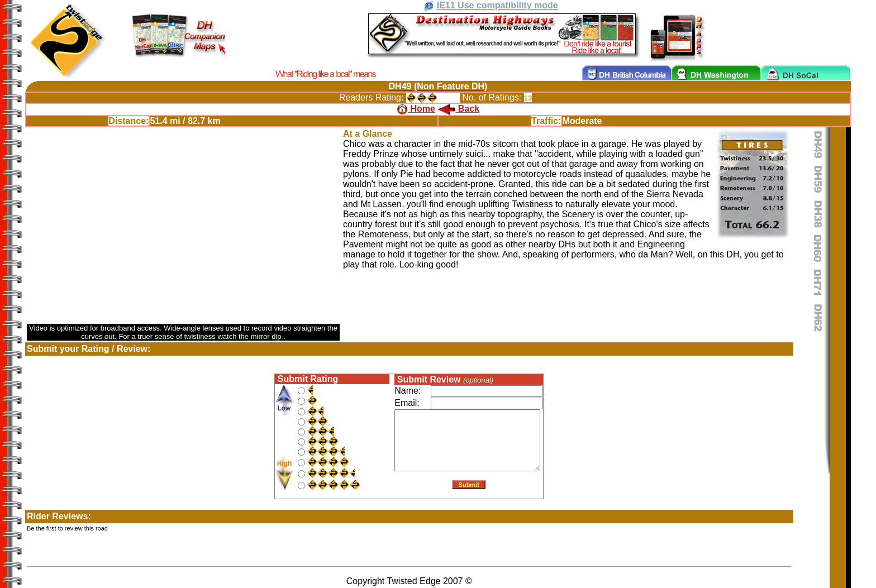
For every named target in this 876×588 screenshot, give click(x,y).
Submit (469, 487)
